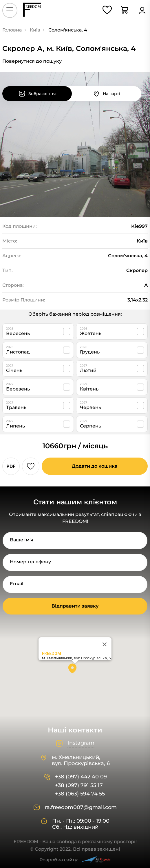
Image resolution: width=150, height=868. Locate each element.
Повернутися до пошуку (32, 61)
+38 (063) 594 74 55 (80, 794)
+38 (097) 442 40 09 (81, 777)
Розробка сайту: (75, 860)
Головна (12, 30)
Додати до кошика (95, 466)
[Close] (105, 644)
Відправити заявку (75, 606)
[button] (75, 670)
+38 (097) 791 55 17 (79, 785)
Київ (35, 30)
